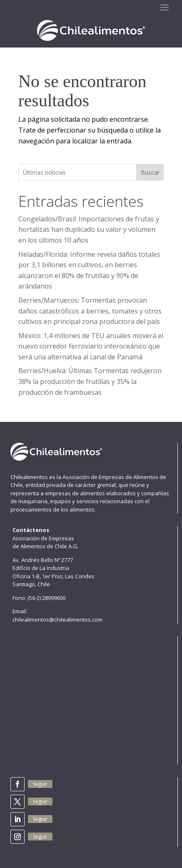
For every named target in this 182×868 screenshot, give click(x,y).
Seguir (40, 784)
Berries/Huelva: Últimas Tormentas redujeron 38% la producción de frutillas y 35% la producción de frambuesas (90, 381)
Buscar (150, 172)
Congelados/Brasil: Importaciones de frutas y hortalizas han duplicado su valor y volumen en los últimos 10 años (89, 230)
